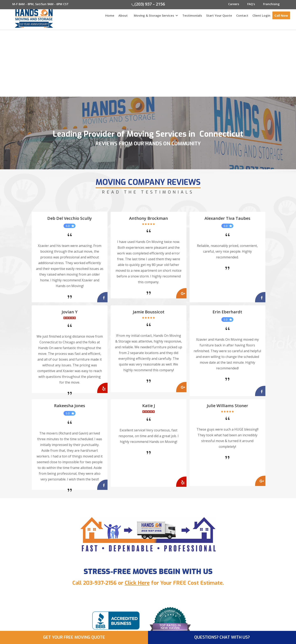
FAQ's (251, 4)
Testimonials (192, 15)
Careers (234, 4)
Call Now (281, 15)
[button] (155, 17)
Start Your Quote (219, 15)
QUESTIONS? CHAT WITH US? (222, 637)
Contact (242, 15)
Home (110, 15)
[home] (27, 18)
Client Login (261, 15)
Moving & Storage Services (154, 15)
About (123, 15)
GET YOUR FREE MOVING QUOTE (74, 637)
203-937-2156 (100, 583)
